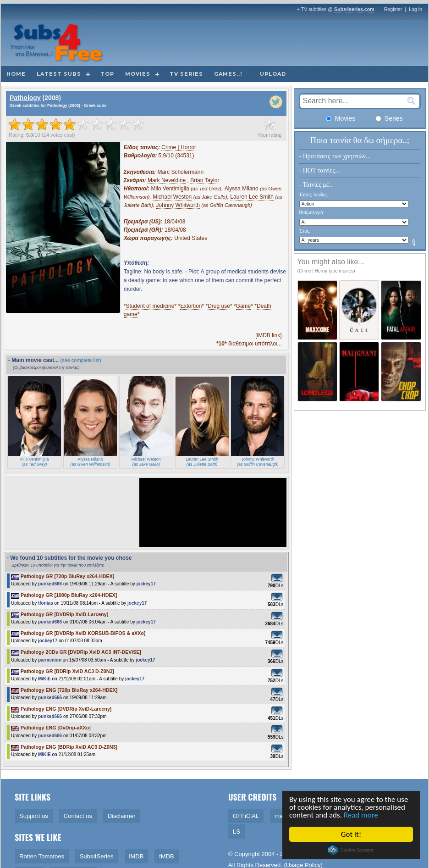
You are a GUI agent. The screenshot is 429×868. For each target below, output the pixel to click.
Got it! (352, 834)
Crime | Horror (179, 147)
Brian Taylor (205, 180)
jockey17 (146, 584)
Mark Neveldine (167, 180)
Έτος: (305, 231)
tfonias (46, 603)
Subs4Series (97, 856)
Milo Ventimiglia (170, 189)
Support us (34, 816)
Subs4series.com (354, 9)
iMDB (137, 856)
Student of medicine (150, 306)
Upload (273, 74)
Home (16, 74)
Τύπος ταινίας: (314, 195)
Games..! (228, 74)
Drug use (219, 306)
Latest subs (59, 74)
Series (389, 118)
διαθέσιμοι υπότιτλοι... (249, 344)
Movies (138, 74)
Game (244, 306)
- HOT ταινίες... (320, 170)
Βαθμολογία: (312, 213)
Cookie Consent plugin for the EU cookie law (352, 850)
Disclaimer (122, 816)
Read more (361, 815)
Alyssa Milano (242, 189)
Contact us (78, 816)
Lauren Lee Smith (252, 197)
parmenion (50, 660)
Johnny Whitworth (178, 205)
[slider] (77, 124)
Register (393, 9)
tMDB (167, 856)
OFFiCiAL (246, 816)
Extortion (191, 306)
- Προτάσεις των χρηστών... (335, 156)
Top (107, 74)
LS (236, 832)
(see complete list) (80, 360)
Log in (415, 9)
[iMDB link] (268, 335)
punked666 (50, 584)
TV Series (186, 74)
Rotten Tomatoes (42, 856)
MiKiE (44, 679)
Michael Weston (172, 197)
